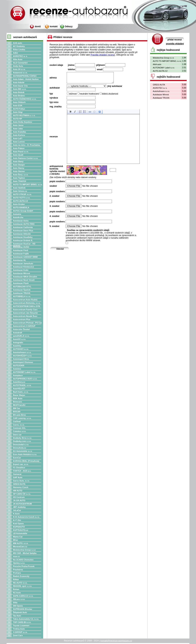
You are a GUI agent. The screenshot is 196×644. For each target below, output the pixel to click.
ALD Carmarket (20, 63)
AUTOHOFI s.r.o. (21, 349)
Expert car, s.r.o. (21, 464)
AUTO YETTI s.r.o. (22, 198)
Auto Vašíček (19, 188)
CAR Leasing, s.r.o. (22, 418)
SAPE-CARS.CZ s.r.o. (23, 596)
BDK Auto (18, 398)
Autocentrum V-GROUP (24, 326)
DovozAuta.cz (20, 448)
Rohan (16, 589)
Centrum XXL (19, 428)
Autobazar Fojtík (21, 254)
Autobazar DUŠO (21, 247)
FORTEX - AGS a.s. (22, 471)
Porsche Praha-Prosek (24, 566)
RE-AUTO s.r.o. (20, 583)
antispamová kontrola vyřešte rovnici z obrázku (57, 172)
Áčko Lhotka (19, 50)
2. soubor (54, 198)
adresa (53, 79)
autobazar (55, 90)
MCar (16, 540)
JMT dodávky (19, 507)
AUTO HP (17, 119)
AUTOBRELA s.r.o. (22, 296)
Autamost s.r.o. (20, 73)
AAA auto (18, 43)
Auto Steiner (19, 171)
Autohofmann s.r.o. (22, 352)
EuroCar (17, 458)
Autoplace (18, 375)
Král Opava (18, 524)
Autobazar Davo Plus (23, 231)
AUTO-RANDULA (21, 208)
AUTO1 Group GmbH (23, 211)
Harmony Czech (21, 487)
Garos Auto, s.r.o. (21, 481)
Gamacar (17, 474)
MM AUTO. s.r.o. (21, 543)
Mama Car (18, 537)
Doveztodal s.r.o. (21, 445)
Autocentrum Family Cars (25, 310)
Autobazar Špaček (22, 290)
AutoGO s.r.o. (19, 339)
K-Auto (16, 514)
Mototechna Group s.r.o (24, 550)
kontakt (54, 27)
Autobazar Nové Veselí (24, 280)
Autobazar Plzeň (21, 283)
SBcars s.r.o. (19, 599)
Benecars (18, 402)
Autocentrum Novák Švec (25, 316)
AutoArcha (18, 217)
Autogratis (18, 342)
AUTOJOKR (19, 366)
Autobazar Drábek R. (23, 240)
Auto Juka (18, 129)
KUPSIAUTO (19, 527)
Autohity (17, 346)
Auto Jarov (18, 125)
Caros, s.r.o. (19, 425)
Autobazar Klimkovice (23, 267)
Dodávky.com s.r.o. (22, 441)
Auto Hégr (18, 112)
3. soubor (54, 208)
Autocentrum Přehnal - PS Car (27, 323)
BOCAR (17, 412)
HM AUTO (18, 491)
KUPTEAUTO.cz (21, 530)
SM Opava (18, 606)
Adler (16, 53)
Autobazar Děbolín (22, 234)
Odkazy (69, 27)
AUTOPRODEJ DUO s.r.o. (25, 379)
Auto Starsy (19, 168)
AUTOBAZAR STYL (22, 287)
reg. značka (55, 109)
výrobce (54, 100)
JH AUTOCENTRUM (22, 504)
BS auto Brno (19, 415)
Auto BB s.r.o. (20, 89)
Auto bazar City (20, 86)
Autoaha (17, 214)
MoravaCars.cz (20, 547)
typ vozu (54, 104)
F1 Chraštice (19, 468)
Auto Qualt (18, 155)
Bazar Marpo (19, 395)
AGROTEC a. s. (20, 56)
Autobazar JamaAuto (23, 263)
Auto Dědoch (19, 102)
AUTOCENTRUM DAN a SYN (27, 306)
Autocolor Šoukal (21, 329)
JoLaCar (17, 510)
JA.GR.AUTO (19, 500)
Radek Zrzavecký (21, 576)
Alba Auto (18, 59)
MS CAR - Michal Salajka (25, 553)
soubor (53, 188)
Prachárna (18, 570)
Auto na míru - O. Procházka (26, 145)
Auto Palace (19, 148)
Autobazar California (23, 227)
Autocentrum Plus (22, 319)
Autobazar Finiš (21, 250)
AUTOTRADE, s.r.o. (22, 385)
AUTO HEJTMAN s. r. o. (24, 115)
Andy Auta (18, 66)
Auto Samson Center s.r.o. (26, 158)
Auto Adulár (19, 82)
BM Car (17, 408)
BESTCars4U (19, 405)
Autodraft (18, 333)
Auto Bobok (19, 92)
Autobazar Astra (21, 221)
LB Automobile (20, 533)
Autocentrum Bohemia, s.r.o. (27, 303)
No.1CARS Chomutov (23, 560)
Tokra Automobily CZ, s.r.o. (26, 619)
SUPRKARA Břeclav (23, 609)
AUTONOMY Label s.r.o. (24, 372)
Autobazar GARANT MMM (25, 257)
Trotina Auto (19, 629)
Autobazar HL (20, 260)
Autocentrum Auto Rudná (25, 300)
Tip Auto (17, 616)
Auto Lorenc (19, 142)
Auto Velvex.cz (20, 191)
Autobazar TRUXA (22, 293)
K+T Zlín (17, 520)
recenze (54, 139)
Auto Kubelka (19, 132)
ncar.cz (16, 556)
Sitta (15, 602)
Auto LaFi (18, 138)
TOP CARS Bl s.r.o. (22, 622)
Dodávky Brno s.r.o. (22, 438)
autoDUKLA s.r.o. (21, 336)
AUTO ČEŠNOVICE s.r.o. (25, 99)
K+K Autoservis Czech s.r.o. (26, 517)
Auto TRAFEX (20, 181)
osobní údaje (56, 65)
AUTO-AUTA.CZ (20, 201)
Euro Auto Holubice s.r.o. (25, 454)
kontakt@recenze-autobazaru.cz (116, 641)
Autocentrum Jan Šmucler (26, 313)
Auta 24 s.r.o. (19, 69)
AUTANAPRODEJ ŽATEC (25, 76)
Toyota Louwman (21, 626)
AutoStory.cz (19, 382)
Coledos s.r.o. (20, 431)
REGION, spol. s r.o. (22, 586)
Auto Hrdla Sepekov (23, 122)
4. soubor (54, 218)
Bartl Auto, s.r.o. (21, 392)
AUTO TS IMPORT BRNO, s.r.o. (28, 184)
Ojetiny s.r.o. (19, 563)
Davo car (17, 435)
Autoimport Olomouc (23, 362)
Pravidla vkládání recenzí (103, 55)
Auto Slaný (18, 161)
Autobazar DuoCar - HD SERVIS (24, 245)
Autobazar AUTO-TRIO (24, 224)
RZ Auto (17, 593)
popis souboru (57, 184)
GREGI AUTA (19, 484)
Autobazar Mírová (21, 273)
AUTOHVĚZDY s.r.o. (22, 356)
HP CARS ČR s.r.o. (22, 494)
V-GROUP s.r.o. (20, 632)
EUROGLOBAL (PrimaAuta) (26, 461)
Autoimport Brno (21, 359)
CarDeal (17, 421)
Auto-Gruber (19, 204)
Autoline (17, 369)
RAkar (16, 579)
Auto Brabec (19, 96)
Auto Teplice (19, 178)
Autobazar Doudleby (23, 237)
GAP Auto (18, 477)
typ (51, 96)
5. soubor (54, 228)
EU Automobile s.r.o (22, 451)
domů (38, 27)
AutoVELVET (19, 389)
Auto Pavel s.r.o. (21, 152)
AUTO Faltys (19, 109)
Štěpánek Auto (20, 612)
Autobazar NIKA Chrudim (25, 277)
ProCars (17, 573)
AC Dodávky (19, 46)
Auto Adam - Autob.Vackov (26, 79)
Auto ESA (18, 106)
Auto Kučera (19, 135)
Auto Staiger (19, 165)
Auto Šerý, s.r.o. (21, 175)
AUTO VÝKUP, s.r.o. (22, 194)
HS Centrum (19, 497)
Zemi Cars (18, 635)
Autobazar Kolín (21, 270)
